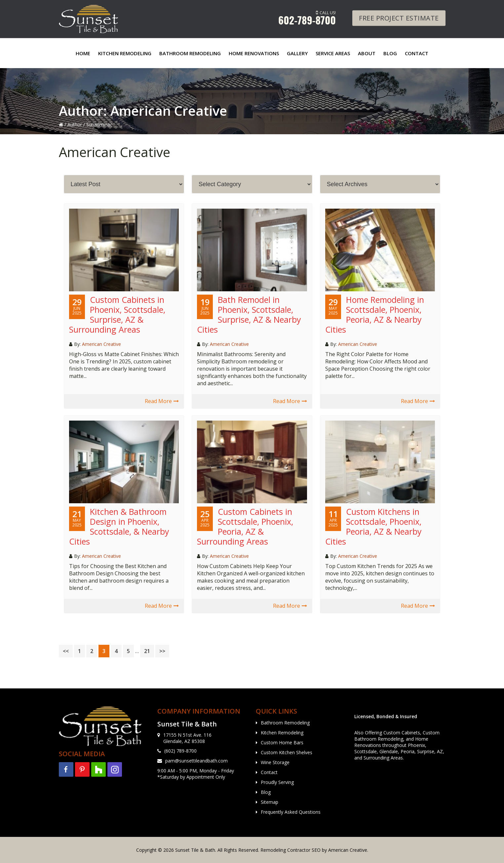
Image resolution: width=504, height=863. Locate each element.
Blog (266, 792)
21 (149, 651)
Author (75, 124)
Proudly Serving (277, 782)
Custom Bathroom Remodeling (397, 736)
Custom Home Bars (282, 742)
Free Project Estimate (399, 18)
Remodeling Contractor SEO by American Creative (314, 850)
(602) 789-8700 (180, 751)
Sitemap (270, 802)
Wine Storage (275, 762)
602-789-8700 (307, 20)
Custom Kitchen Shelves (287, 752)
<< (66, 651)
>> (162, 651)
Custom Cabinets (402, 733)
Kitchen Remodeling (282, 733)
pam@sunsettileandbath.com (196, 761)
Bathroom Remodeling (285, 723)
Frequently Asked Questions (291, 812)
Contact (269, 772)
